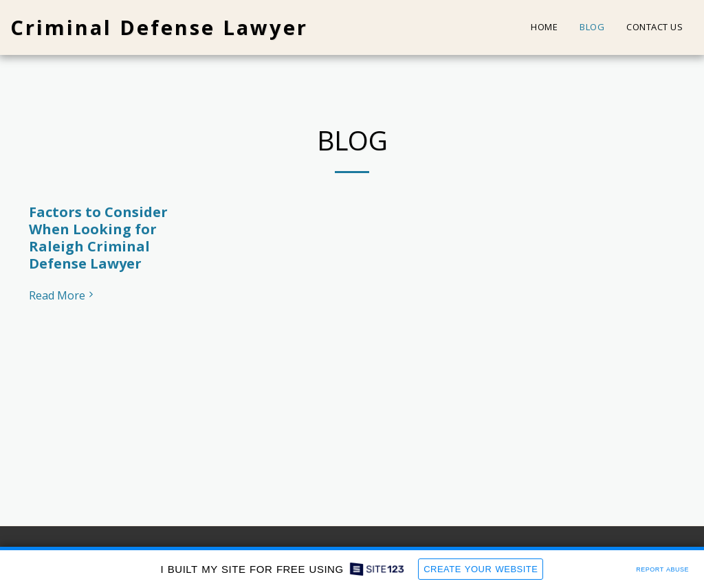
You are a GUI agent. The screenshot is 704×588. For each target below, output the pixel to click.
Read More (63, 295)
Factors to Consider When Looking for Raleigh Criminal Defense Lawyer (98, 238)
